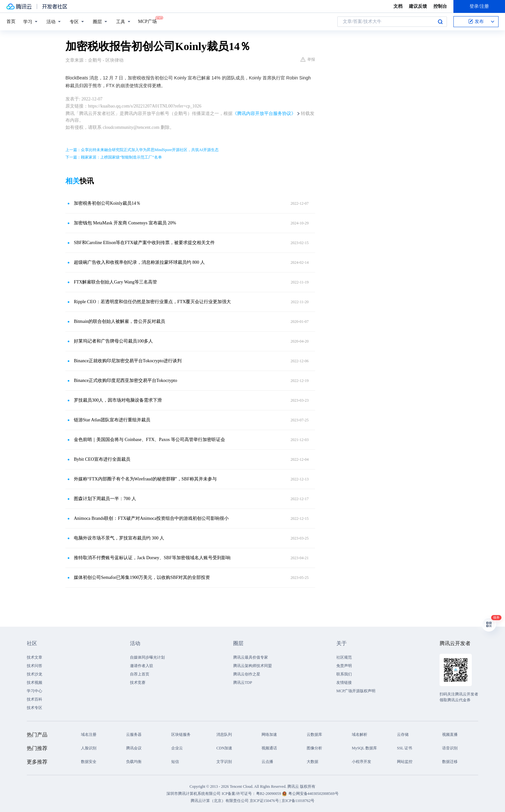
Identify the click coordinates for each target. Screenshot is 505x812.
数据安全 (89, 762)
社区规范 (344, 657)
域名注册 (89, 735)
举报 (308, 59)
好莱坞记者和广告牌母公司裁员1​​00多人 (113, 341)
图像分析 (314, 748)
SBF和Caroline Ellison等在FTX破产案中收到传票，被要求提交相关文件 (144, 243)
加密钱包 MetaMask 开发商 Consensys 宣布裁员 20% (125, 223)
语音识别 (450, 748)
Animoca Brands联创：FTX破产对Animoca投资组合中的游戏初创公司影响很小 (151, 518)
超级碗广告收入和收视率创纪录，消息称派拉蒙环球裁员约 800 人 (139, 262)
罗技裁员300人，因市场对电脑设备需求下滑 (118, 400)
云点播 (267, 762)
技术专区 (35, 708)
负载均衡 (134, 762)
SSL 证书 (405, 748)
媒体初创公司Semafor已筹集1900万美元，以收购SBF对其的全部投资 (142, 577)
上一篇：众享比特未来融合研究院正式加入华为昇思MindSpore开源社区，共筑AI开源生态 (142, 150)
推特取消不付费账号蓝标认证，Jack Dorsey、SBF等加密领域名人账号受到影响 (152, 558)
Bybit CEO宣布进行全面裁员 (102, 459)
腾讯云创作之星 (247, 674)
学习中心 (35, 691)
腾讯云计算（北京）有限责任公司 (220, 801)
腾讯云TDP (243, 683)
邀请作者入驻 (142, 666)
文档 (398, 6)
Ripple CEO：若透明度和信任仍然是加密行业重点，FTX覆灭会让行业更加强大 (152, 302)
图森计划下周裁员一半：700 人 (105, 499)
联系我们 (344, 674)
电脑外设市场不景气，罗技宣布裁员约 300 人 (119, 538)
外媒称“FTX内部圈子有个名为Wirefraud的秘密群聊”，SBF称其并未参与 (145, 479)
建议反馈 (418, 6)
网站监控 (405, 762)
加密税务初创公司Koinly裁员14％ (107, 203)
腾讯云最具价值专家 (251, 657)
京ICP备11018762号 (298, 801)
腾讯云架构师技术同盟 (253, 666)
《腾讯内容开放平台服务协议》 (264, 113)
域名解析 (360, 735)
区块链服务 (181, 735)
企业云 (177, 748)
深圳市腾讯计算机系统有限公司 (193, 794)
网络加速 (269, 735)
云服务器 (134, 735)
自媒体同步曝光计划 (147, 657)
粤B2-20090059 (269, 794)
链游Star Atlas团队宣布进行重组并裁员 (112, 420)
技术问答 (35, 666)
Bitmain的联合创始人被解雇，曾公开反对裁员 (119, 321)
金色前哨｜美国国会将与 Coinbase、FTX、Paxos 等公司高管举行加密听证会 (149, 440)
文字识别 (224, 762)
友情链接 (344, 683)
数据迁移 (450, 762)
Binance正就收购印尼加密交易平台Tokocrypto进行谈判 (128, 361)
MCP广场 (147, 21)
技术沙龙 (35, 674)
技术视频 (35, 683)
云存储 (403, 735)
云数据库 (314, 735)
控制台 (440, 6)
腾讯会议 (134, 748)
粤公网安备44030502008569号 (313, 794)
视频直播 (450, 735)
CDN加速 (224, 748)
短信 (175, 762)
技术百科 (35, 699)
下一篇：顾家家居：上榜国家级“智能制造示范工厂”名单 (114, 157)
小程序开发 (361, 762)
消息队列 (224, 735)
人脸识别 (89, 748)
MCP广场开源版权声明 (356, 691)
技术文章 (35, 657)
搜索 (440, 22)
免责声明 (344, 666)
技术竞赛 (138, 683)
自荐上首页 (140, 674)
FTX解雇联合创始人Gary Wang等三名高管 (115, 282)
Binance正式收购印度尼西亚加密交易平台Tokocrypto (125, 380)
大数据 (312, 762)
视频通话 (269, 748)
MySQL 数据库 (364, 748)
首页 (11, 21)
